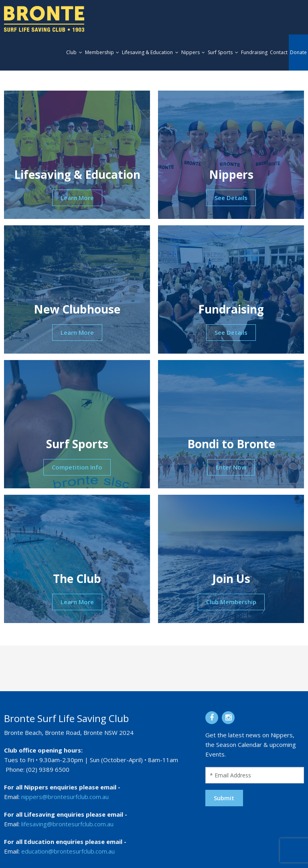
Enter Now (231, 467)
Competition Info (77, 467)
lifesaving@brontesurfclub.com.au (67, 824)
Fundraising (254, 52)
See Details (231, 198)
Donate (298, 52)
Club (71, 52)
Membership (99, 52)
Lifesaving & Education (147, 52)
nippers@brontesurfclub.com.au (65, 797)
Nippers (190, 52)
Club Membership (231, 602)
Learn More (77, 198)
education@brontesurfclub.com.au (68, 851)
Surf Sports (220, 52)
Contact (279, 52)
